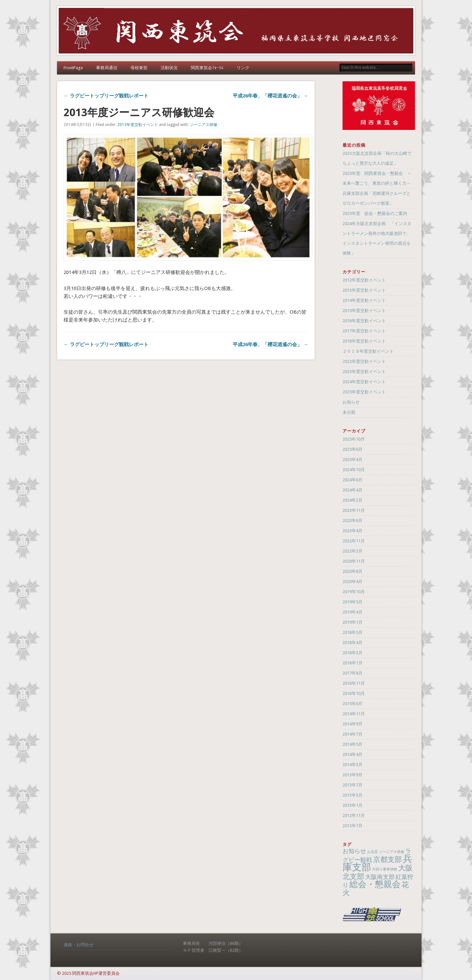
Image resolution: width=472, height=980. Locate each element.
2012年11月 (354, 815)
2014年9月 (353, 724)
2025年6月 (353, 449)
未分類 (349, 412)
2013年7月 (353, 785)
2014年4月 (353, 754)
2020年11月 (354, 561)
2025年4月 (353, 459)
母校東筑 (139, 68)
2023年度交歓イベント (364, 372)
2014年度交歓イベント (364, 300)
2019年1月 (353, 622)
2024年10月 (354, 470)
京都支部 (387, 859)
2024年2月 (353, 500)
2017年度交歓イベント (364, 331)
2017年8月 (353, 673)
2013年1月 (353, 805)
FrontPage (73, 68)
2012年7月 (353, 826)
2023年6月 (353, 521)
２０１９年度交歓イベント (368, 351)
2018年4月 (353, 643)
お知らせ (351, 402)
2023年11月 (354, 510)
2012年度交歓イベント (364, 280)
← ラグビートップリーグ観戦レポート (106, 96)
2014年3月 (353, 765)
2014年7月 (353, 734)
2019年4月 (353, 612)
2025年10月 (354, 439)
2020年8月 (353, 571)
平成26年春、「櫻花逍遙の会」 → (270, 96)
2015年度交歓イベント (364, 311)
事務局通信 (107, 68)
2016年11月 (354, 683)
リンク (243, 68)
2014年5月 (353, 744)
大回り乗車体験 (385, 869)
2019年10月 (354, 592)
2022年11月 (354, 541)
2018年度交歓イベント (364, 341)
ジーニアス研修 (204, 125)
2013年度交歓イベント (138, 125)
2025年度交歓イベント (364, 392)
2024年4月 (353, 490)
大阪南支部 (380, 877)
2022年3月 (353, 551)
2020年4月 (353, 582)
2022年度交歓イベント (364, 361)
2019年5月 (353, 602)
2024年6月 (353, 480)
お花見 (373, 852)
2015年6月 (353, 704)
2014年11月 (354, 714)
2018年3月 (353, 653)
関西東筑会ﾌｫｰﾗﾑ (207, 68)
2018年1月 (353, 663)
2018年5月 (353, 632)
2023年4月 (353, 531)
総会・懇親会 (375, 884)
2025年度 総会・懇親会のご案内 (375, 213)
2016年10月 (354, 693)
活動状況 (169, 68)
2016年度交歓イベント (364, 321)
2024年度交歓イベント (364, 382)
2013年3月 (353, 795)
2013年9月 (353, 775)
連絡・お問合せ (79, 945)
